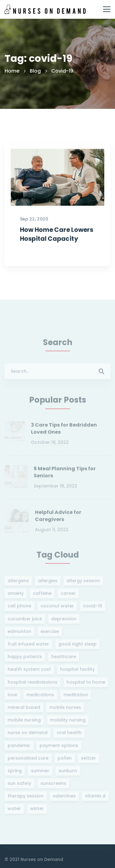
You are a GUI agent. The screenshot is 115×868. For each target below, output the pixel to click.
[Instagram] (18, 855)
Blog (35, 71)
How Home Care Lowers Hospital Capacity (57, 252)
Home (12, 71)
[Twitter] (7, 855)
